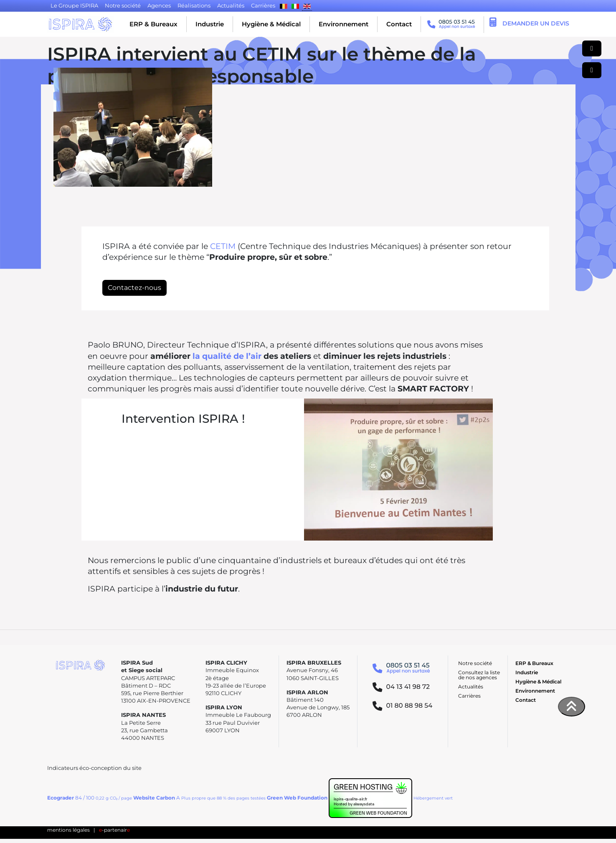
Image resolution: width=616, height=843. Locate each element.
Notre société (475, 663)
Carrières (469, 696)
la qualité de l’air (227, 356)
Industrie (210, 24)
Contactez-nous (134, 288)
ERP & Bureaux (153, 24)
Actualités (471, 687)
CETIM (223, 246)
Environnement (343, 24)
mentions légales (68, 830)
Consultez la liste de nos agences (479, 675)
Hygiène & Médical (271, 24)
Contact (399, 24)
